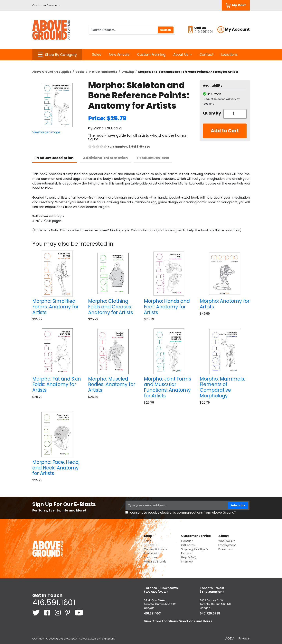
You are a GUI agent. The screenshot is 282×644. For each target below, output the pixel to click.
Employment (227, 545)
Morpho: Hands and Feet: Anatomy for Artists (167, 307)
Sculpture (150, 557)
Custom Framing (151, 55)
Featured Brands (155, 562)
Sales (97, 55)
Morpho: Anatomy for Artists (225, 304)
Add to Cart (225, 131)
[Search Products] (132, 30)
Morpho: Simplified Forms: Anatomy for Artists (55, 307)
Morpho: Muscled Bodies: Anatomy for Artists (112, 385)
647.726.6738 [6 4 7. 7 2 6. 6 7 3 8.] (210, 613)
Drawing (128, 72)
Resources (225, 549)
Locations (229, 55)
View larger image (46, 132)
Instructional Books (103, 72)
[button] (46, 5)
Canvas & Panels (155, 549)
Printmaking (152, 553)
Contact (206, 55)
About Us (182, 55)
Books (80, 72)
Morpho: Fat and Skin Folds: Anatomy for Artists (57, 385)
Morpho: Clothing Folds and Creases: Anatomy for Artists (111, 307)
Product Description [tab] (55, 158)
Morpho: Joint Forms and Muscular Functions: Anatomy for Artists (168, 387)
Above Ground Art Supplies (52, 72)
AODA (230, 638)
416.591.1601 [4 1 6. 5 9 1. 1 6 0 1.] (54, 602)
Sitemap (187, 562)
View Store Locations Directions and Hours (178, 621)
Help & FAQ (189, 557)
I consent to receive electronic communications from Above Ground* (182, 513)
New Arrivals (119, 55)
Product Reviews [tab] (153, 158)
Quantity (212, 113)
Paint (147, 541)
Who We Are (227, 541)
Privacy (244, 638)
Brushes (149, 545)
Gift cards (188, 545)
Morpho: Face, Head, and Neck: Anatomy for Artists (56, 468)
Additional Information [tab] (105, 158)
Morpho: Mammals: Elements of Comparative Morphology (222, 387)
